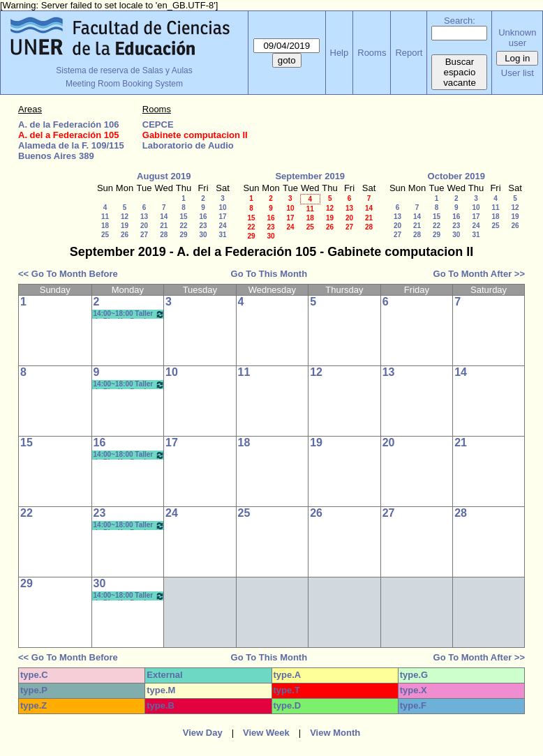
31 (222, 235)
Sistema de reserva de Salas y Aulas (124, 70)
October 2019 (456, 176)
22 (183, 226)
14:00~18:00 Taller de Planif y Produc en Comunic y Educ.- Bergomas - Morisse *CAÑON (129, 314)
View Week (266, 733)
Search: (460, 21)
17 (222, 217)
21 (164, 226)
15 (183, 217)
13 (144, 217)
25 (105, 235)
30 (203, 235)
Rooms (372, 53)
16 (203, 217)
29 (183, 235)
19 (125, 226)
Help (340, 53)
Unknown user (517, 38)
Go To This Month (269, 274)
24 (222, 226)
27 (144, 235)
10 (222, 207)
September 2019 (310, 176)
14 (164, 217)
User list (518, 73)
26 (125, 235)
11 (105, 217)
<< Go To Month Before (68, 274)
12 (125, 217)
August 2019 (164, 176)
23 (203, 226)
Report (409, 53)
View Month (335, 733)
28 (164, 235)
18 (105, 226)
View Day (203, 733)
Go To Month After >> (479, 274)
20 (144, 226)
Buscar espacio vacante (460, 72)
